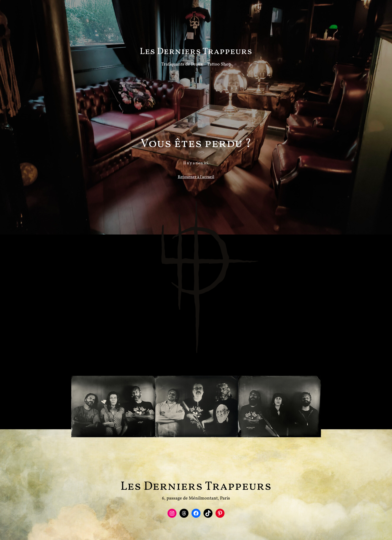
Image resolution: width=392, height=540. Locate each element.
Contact (293, 91)
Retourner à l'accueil (196, 180)
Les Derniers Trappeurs (196, 52)
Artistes (100, 91)
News (162, 91)
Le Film (193, 91)
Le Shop (225, 91)
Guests (132, 91)
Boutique (259, 91)
